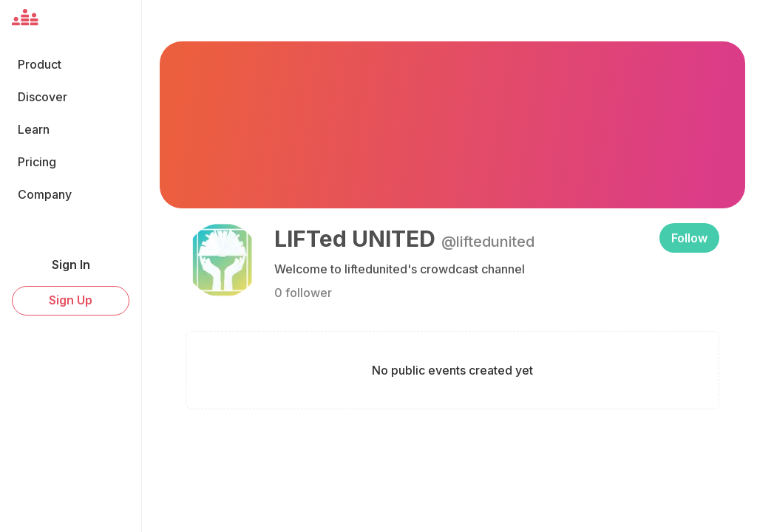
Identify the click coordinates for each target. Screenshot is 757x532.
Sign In (71, 265)
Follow (689, 238)
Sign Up (71, 300)
